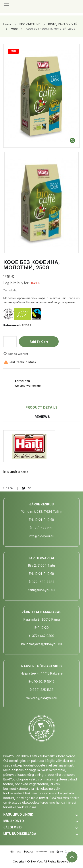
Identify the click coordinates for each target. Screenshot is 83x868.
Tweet (24, 488)
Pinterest (29, 488)
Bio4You (36, 861)
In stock (10, 472)
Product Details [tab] (41, 407)
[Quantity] (10, 342)
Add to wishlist (16, 354)
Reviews (42, 417)
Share (18, 488)
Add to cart (39, 342)
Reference (11, 325)
